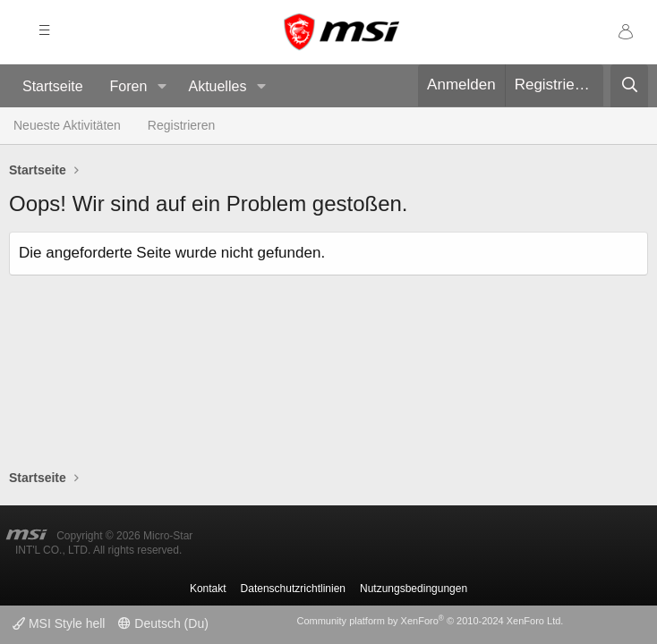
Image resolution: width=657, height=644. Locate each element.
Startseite (53, 86)
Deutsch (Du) (163, 623)
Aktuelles (217, 86)
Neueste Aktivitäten (67, 125)
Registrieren (181, 125)
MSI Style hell (59, 623)
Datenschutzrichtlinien (293, 589)
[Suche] (629, 86)
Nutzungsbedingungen (414, 589)
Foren (129, 86)
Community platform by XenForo (430, 621)
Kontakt (208, 589)
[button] (162, 87)
